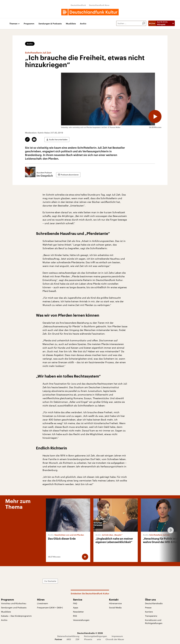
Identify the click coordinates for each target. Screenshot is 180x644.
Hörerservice (115, 603)
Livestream (43, 603)
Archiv (83, 24)
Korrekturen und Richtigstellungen (154, 622)
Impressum (117, 636)
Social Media (115, 607)
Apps (76, 607)
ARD (69, 639)
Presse (148, 607)
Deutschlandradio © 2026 (90, 633)
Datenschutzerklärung (68, 636)
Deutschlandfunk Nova (99, 5)
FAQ (75, 603)
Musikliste (71, 24)
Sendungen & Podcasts (50, 24)
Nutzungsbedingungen (95, 636)
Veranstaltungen (81, 620)
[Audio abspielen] (155, 117)
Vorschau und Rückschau (14, 603)
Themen (13, 24)
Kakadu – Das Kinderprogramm (16, 616)
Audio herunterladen (58, 139)
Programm (29, 24)
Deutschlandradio (154, 603)
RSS (75, 616)
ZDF (77, 639)
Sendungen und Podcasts (14, 607)
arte (99, 639)
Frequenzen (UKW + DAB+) (50, 607)
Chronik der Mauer (115, 639)
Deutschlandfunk (78, 5)
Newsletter (78, 612)
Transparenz (151, 616)
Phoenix (88, 639)
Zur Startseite (50, 581)
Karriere (149, 612)
